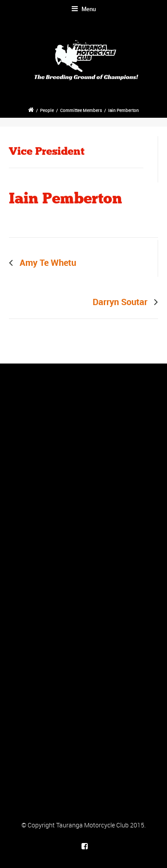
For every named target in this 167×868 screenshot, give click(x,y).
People (47, 110)
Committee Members (81, 110)
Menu (84, 9)
